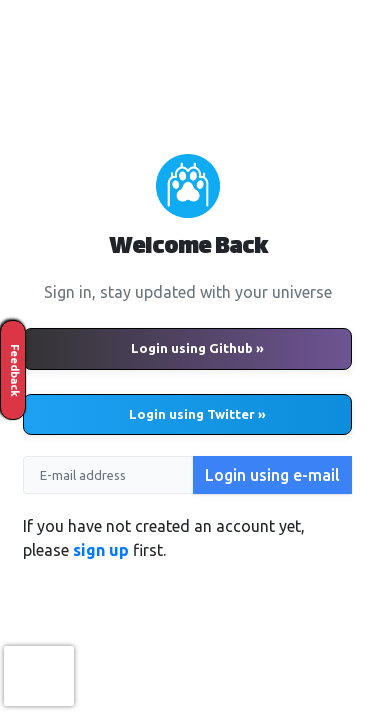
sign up (101, 550)
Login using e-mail (272, 475)
